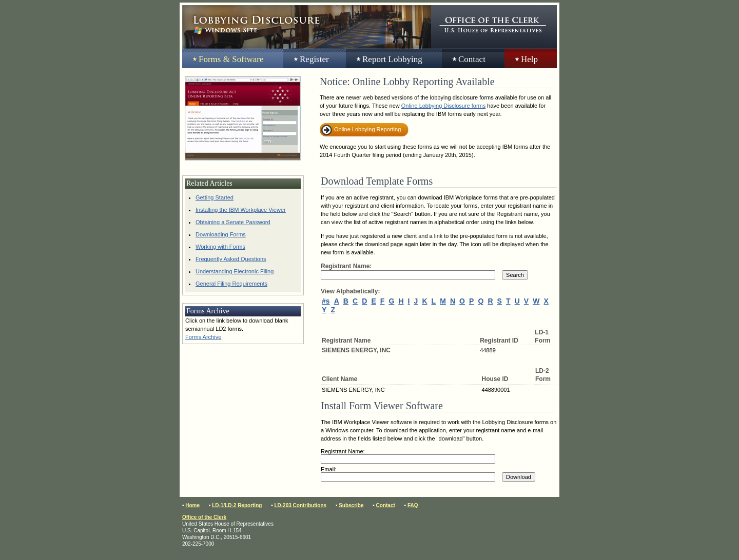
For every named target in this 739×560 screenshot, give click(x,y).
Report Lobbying (392, 59)
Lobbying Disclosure (307, 27)
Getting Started (215, 197)
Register (314, 59)
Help (529, 59)
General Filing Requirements (231, 284)
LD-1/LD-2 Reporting (237, 505)
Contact (472, 59)
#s (326, 301)
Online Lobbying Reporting (367, 129)
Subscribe (351, 505)
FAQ (413, 505)
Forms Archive (203, 337)
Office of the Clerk (204, 517)
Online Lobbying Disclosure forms (443, 106)
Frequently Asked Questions (231, 259)
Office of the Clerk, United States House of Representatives (494, 27)
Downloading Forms (221, 234)
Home (192, 505)
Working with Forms (220, 247)
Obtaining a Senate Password (233, 222)
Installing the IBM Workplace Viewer (241, 210)
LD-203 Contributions (300, 505)
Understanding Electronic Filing (235, 271)
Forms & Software (231, 59)
